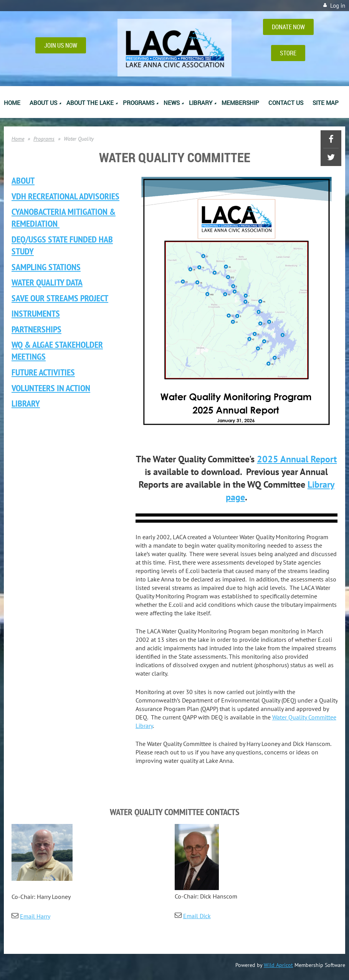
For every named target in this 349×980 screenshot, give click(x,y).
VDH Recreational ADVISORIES (65, 196)
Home (18, 139)
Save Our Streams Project (60, 298)
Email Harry (35, 916)
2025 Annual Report (297, 459)
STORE (288, 53)
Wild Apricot (278, 965)
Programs (44, 139)
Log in (338, 6)
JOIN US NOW (61, 45)
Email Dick (197, 916)
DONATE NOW (288, 27)
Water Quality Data (47, 282)
